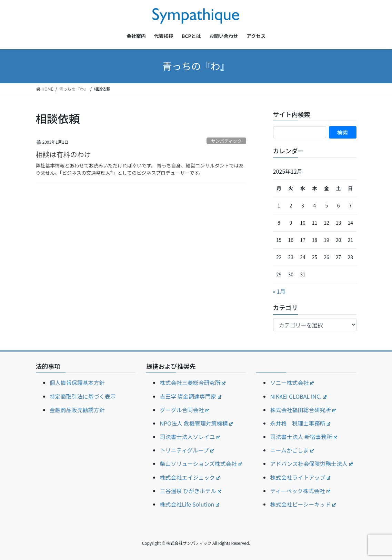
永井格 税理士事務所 (300, 423)
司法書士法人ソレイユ (190, 437)
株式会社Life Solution (189, 504)
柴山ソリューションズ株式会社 (201, 464)
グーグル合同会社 (184, 410)
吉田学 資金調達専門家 (190, 396)
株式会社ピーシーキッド (303, 504)
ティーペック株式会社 (300, 491)
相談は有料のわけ (63, 154)
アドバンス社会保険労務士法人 (311, 464)
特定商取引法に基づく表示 (83, 396)
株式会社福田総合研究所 (303, 410)
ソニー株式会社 (292, 383)
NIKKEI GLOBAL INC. (298, 396)
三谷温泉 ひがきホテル (190, 491)
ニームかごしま (292, 450)
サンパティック (226, 141)
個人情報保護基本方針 (77, 383)
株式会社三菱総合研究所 (193, 383)
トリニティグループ (187, 450)
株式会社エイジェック (190, 477)
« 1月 (279, 291)
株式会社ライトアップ (300, 477)
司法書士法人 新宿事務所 (303, 437)
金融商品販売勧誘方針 (77, 410)
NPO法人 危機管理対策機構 (196, 423)
